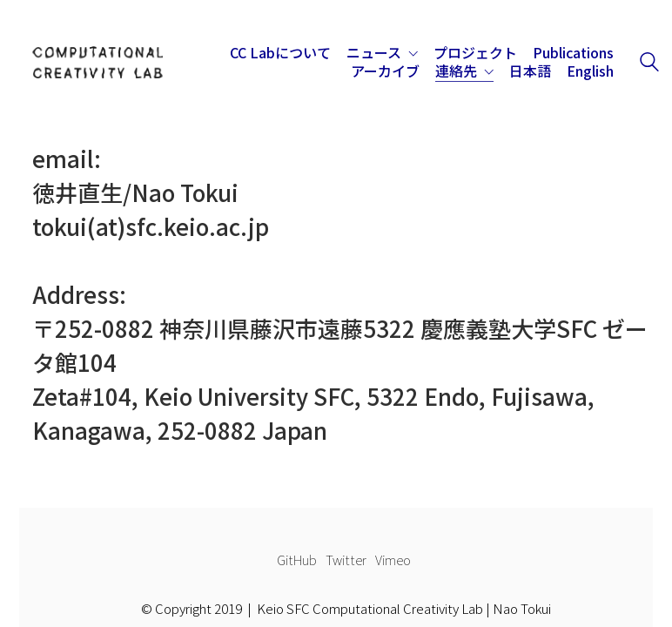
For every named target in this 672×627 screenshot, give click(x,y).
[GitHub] (297, 560)
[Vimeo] (393, 560)
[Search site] (649, 64)
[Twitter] (346, 560)
